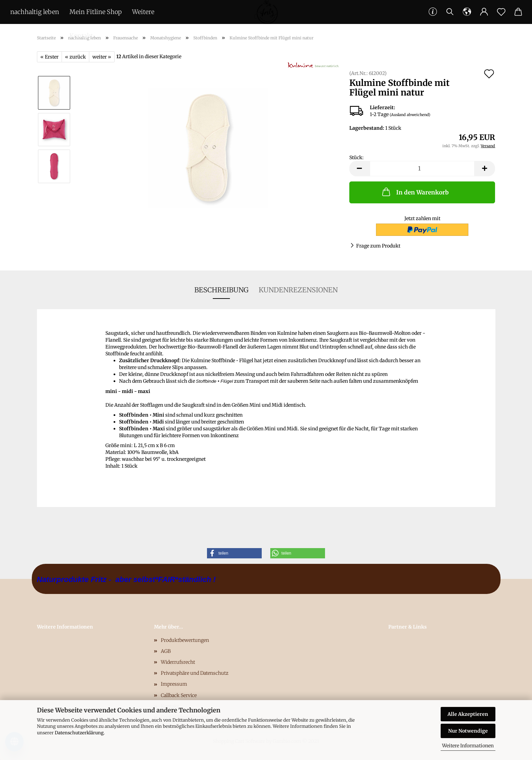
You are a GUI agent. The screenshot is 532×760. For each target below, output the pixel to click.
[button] (234, 553)
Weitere (143, 12)
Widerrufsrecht (178, 662)
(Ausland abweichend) (410, 115)
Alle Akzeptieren (468, 714)
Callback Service (179, 695)
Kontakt (81, 36)
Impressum (174, 684)
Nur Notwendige (468, 731)
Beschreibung (221, 290)
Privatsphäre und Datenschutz (195, 673)
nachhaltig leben (35, 12)
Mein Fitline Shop (96, 12)
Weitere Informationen (468, 746)
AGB (166, 651)
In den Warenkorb (415, 192)
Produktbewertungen (185, 640)
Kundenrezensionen (298, 290)
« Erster (49, 57)
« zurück (75, 57)
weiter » (102, 57)
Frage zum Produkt (378, 246)
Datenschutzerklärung (79, 733)
